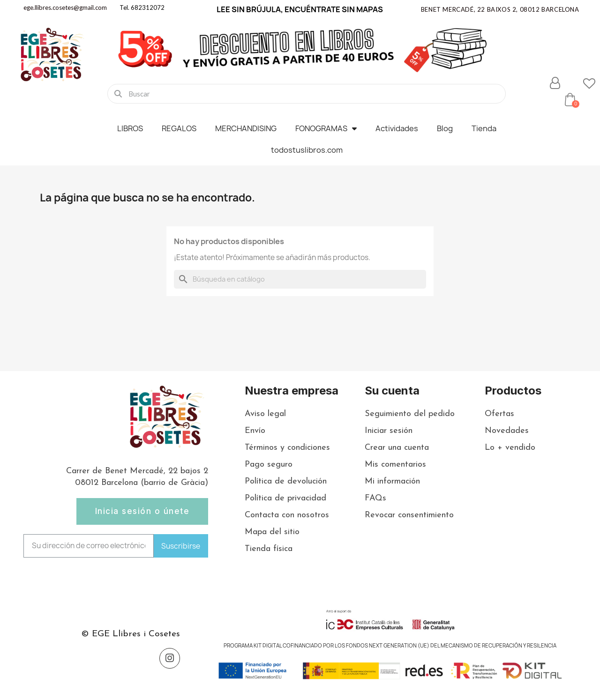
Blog (445, 128)
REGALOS (179, 128)
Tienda (484, 128)
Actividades (397, 128)
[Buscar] (300, 279)
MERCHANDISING (246, 128)
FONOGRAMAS (326, 128)
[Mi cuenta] (555, 83)
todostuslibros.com (307, 150)
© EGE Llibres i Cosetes (131, 634)
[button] (570, 99)
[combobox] (306, 94)
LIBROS (130, 128)
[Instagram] (170, 658)
